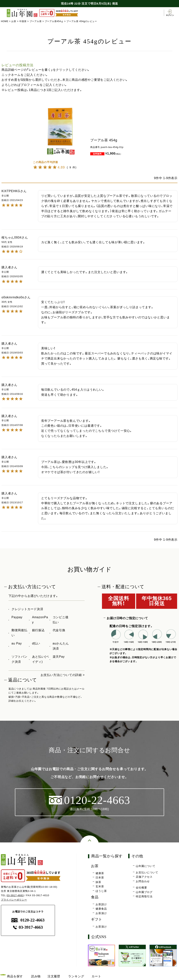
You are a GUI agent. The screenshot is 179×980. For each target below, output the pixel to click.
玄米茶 (100, 886)
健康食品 (101, 909)
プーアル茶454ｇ (54, 21)
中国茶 (23, 21)
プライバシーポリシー (14, 900)
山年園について (146, 866)
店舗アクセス (144, 877)
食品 (95, 897)
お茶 (14, 21)
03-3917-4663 (15, 895)
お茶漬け (101, 913)
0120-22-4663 (28, 920)
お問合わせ (143, 881)
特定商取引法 (144, 896)
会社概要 (141, 888)
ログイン (170, 13)
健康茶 (100, 873)
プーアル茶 (36, 21)
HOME (5, 21)
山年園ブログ (144, 892)
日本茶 (100, 878)
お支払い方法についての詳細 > (63, 675)
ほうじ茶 (101, 891)
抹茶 (98, 882)
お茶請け (101, 904)
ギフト (97, 919)
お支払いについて (147, 872)
